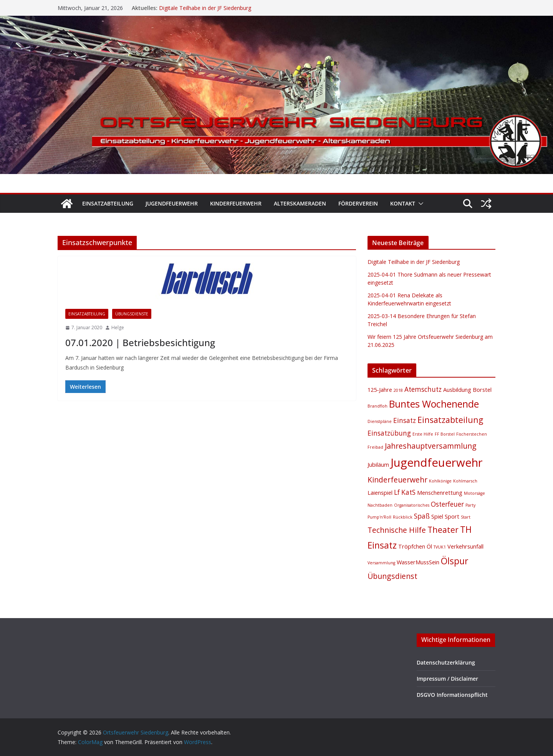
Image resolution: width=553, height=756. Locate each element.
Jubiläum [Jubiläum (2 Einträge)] (378, 464)
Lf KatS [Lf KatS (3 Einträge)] (405, 492)
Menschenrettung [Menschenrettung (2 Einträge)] (440, 492)
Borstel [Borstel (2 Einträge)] (482, 390)
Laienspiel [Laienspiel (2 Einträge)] (380, 492)
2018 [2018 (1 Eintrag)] (398, 390)
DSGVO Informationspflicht (452, 695)
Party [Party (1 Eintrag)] (470, 505)
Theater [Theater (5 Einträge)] (443, 530)
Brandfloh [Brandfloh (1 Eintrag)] (377, 406)
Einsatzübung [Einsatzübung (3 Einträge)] (389, 433)
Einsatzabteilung (108, 203)
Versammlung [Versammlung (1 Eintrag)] (381, 563)
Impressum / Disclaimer (447, 679)
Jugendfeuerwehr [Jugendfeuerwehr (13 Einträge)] (437, 463)
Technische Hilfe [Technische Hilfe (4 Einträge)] (397, 530)
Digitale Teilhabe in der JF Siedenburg (205, 8)
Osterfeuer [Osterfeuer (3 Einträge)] (447, 504)
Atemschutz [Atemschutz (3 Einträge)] (423, 389)
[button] (419, 204)
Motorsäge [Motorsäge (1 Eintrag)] (474, 493)
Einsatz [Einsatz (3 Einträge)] (405, 420)
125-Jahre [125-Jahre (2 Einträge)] (380, 390)
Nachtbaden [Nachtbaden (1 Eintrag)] (380, 505)
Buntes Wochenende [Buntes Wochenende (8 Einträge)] (434, 404)
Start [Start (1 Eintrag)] (466, 517)
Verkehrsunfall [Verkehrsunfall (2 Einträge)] (465, 546)
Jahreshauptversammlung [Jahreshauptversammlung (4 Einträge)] (431, 446)
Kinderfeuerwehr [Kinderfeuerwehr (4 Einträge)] (397, 480)
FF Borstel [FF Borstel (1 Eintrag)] (445, 434)
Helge (118, 327)
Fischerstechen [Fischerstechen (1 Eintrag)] (472, 434)
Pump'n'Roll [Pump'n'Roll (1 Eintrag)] (379, 517)
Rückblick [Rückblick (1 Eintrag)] (403, 517)
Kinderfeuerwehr (236, 203)
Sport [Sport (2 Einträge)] (452, 516)
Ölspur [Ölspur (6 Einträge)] (454, 561)
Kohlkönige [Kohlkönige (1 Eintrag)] (440, 481)
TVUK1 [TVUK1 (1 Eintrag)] (440, 547)
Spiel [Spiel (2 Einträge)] (437, 516)
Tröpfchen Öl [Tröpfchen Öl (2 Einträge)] (415, 546)
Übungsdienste (132, 314)
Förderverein (358, 203)
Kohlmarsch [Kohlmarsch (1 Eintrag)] (465, 481)
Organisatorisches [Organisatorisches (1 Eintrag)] (412, 505)
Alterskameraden (300, 203)
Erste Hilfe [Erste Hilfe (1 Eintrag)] (423, 434)
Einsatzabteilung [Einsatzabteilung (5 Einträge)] (450, 420)
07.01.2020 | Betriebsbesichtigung (140, 342)
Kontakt (403, 203)
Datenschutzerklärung (446, 662)
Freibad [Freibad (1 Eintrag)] (375, 447)
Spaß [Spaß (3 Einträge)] (422, 516)
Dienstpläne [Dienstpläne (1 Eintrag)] (380, 421)
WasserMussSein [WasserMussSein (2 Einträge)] (418, 562)
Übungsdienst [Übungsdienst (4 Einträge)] (392, 576)
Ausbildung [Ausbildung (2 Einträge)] (457, 390)
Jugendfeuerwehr (172, 203)
